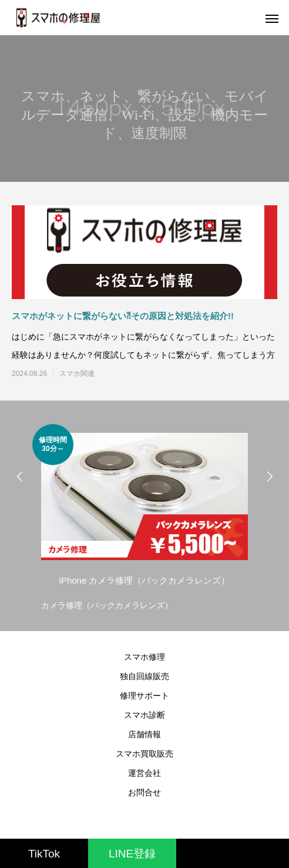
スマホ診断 (144, 715)
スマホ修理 (144, 657)
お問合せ (144, 792)
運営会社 (144, 773)
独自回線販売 (144, 676)
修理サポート (144, 696)
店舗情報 (144, 734)
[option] (144, 519)
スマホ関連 (77, 374)
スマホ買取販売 (144, 754)
